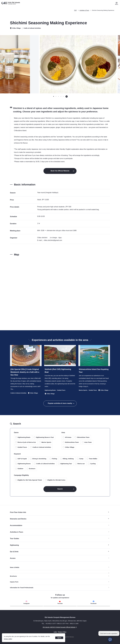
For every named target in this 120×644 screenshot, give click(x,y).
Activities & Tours (84, 10)
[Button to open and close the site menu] (117, 3)
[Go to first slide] (106, 64)
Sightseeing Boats (24, 437)
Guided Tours (22, 447)
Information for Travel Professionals (22, 588)
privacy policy (8, 639)
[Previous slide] (14, 64)
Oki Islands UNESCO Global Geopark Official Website (44, 627)
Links (55, 632)
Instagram (26, 602)
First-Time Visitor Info (60, 512)
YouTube (60, 603)
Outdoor (20, 469)
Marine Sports (46, 442)
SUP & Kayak (22, 459)
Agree (59, 638)
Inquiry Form (14, 582)
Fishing (54, 459)
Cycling (93, 464)
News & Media (15, 567)
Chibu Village (70, 447)
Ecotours (32, 469)
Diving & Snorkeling (39, 459)
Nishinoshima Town (72, 442)
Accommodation (16, 525)
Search (60, 489)
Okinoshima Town (83, 437)
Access (13, 558)
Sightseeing (60, 545)
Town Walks (93, 459)
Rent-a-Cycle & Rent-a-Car (27, 442)
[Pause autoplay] (67, 96)
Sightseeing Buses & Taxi (45, 437)
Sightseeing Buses (24, 464)
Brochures (13, 576)
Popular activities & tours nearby (60, 403)
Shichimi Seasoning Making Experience (103, 10)
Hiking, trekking (68, 459)
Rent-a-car (81, 464)
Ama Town (88, 442)
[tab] (54, 96)
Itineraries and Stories (60, 519)
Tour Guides (15, 539)
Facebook (94, 602)
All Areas (68, 437)
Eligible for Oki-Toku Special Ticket (30, 480)
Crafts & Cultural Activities (42, 447)
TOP (75, 10)
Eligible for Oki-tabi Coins (56, 480)
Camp (81, 459)
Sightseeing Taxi (66, 464)
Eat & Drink (60, 552)
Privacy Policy (62, 632)
